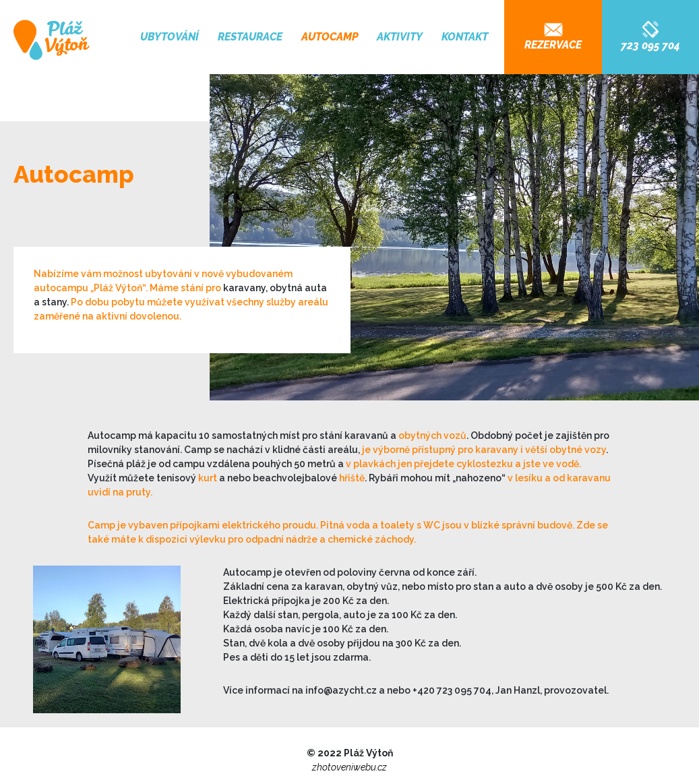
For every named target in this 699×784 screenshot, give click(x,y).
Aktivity (400, 37)
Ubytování (170, 37)
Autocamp (330, 37)
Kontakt (465, 37)
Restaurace (250, 37)
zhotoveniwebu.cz (349, 767)
